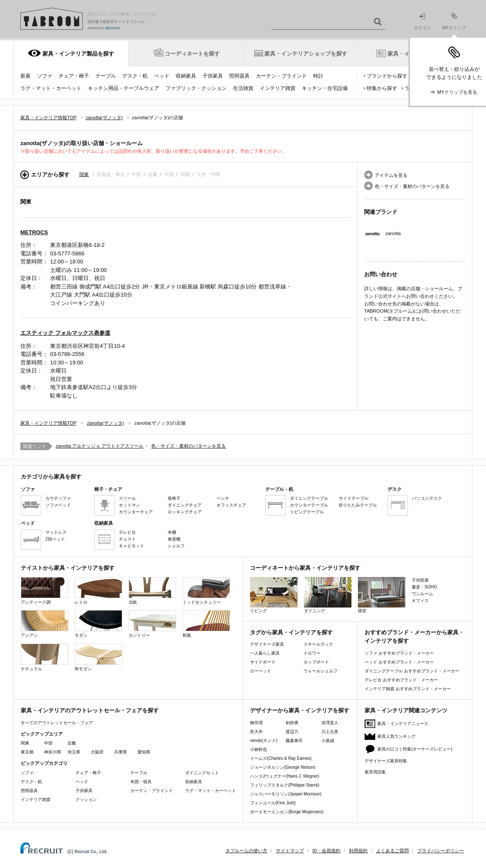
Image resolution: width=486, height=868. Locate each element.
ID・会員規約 (326, 851)
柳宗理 (256, 723)
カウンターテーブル (309, 505)
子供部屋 (420, 580)
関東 (84, 174)
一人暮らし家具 (265, 653)
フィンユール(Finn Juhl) (273, 803)
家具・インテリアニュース (403, 724)
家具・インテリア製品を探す (78, 54)
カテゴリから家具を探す (51, 477)
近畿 (72, 743)
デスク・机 (135, 76)
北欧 (152, 591)
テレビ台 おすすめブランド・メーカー (401, 680)
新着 (25, 76)
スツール (127, 498)
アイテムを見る (391, 175)
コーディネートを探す (192, 54)
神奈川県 (53, 752)
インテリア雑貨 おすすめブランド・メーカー (408, 689)
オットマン (129, 505)
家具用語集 (375, 772)
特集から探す (382, 88)
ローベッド (261, 671)
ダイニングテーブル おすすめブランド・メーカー (412, 671)
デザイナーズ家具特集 (386, 761)
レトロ (98, 591)
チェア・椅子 (74, 76)
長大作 (256, 732)
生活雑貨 (243, 88)
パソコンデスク (427, 498)
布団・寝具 (141, 782)
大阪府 (97, 752)
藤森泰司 (294, 741)
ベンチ (223, 498)
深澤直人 (330, 723)
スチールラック (318, 644)
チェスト (127, 539)
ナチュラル (45, 657)
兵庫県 (121, 752)
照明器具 (239, 76)
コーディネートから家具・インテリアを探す (305, 568)
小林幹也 (258, 749)
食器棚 (174, 539)
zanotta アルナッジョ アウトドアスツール (100, 446)
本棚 (172, 532)
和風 (206, 624)
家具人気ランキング (396, 736)
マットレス (56, 532)
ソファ (45, 76)
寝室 (382, 595)
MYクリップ (454, 21)
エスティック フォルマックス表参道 (65, 333)
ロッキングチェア (185, 512)
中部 (48, 743)
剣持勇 (292, 723)
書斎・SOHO (424, 587)
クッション (86, 799)
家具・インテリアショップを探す (306, 54)
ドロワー (312, 653)
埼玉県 (74, 752)
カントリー (152, 624)
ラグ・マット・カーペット (51, 88)
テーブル (106, 76)
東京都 (27, 752)
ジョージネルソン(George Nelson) (283, 767)
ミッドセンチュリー (206, 591)
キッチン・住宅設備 (325, 88)
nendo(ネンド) (264, 741)
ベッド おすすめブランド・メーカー (399, 662)
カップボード (316, 662)
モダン (98, 624)
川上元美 (330, 732)
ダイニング (328, 595)
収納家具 (186, 76)
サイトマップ (290, 851)
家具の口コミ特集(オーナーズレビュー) (415, 749)
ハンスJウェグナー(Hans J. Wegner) (285, 776)
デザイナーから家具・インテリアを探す (300, 710)
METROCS (34, 232)
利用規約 (358, 851)
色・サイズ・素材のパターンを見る (412, 186)
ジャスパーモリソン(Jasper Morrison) (286, 794)
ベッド (162, 76)
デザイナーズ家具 (267, 644)
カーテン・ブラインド (281, 76)
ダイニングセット (202, 773)
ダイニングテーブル (309, 498)
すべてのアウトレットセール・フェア (57, 723)
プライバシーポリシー (441, 851)
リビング (274, 595)
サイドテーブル (354, 498)
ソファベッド (58, 505)
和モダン (98, 657)
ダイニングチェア (185, 505)
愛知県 (144, 752)
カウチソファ (58, 498)
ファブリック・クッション (196, 88)
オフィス (420, 601)
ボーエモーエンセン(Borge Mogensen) (287, 812)
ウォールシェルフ (320, 671)
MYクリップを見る (457, 92)
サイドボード (263, 662)
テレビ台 (127, 532)
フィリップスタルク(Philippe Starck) (285, 785)
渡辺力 (292, 732)
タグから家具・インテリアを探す (291, 632)
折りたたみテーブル (358, 505)
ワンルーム (422, 594)
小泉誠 (328, 741)
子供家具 (213, 76)
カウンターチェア (136, 512)
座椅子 (174, 498)
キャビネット (132, 546)
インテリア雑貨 (278, 88)
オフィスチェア (231, 505)
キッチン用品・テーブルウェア (124, 88)
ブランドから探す (387, 76)
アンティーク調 (45, 591)
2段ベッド (55, 539)
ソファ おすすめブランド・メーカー (399, 653)
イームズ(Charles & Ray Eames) (281, 758)
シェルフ (176, 546)
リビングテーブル (307, 512)
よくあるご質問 (392, 851)
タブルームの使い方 (246, 851)
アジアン (45, 624)
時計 (318, 76)
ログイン (422, 22)
